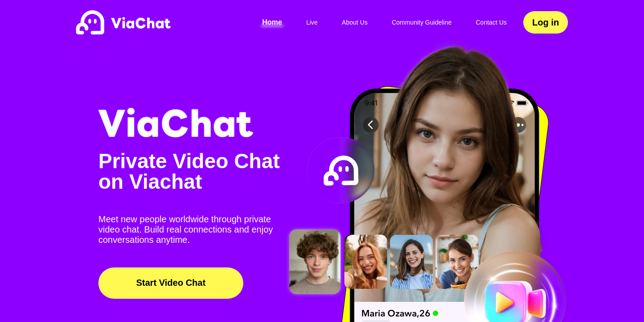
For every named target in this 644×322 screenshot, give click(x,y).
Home (272, 22)
